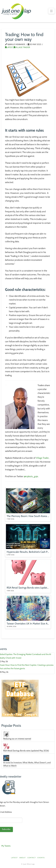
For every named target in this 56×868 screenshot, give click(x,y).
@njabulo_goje (31, 476)
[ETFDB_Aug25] (20, 698)
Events (41, 858)
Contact (32, 858)
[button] (51, 11)
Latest (9, 47)
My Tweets (6, 846)
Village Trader (22, 47)
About (23, 858)
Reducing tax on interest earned (17, 739)
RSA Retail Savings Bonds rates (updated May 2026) (26, 751)
